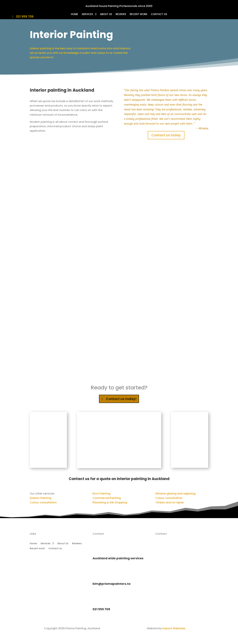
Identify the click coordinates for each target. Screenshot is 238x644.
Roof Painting (101, 494)
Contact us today (166, 135)
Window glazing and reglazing (175, 494)
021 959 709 (25, 16)
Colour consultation (43, 502)
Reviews (121, 14)
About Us (106, 14)
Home (74, 14)
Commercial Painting (107, 498)
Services (87, 14)
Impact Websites (174, 628)
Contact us (159, 14)
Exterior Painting (40, 498)
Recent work (139, 14)
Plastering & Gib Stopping (110, 502)
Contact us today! (121, 399)
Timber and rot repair (170, 502)
